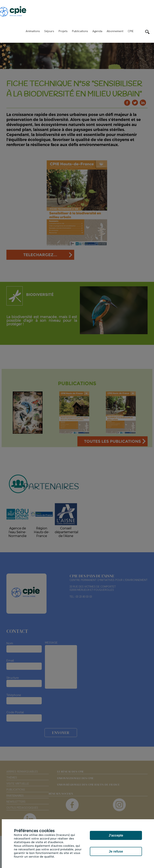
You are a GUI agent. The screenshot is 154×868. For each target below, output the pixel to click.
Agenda (97, 31)
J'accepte (116, 835)
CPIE (131, 31)
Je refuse (116, 851)
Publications (80, 31)
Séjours (49, 31)
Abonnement (115, 31)
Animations (33, 31)
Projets (63, 31)
